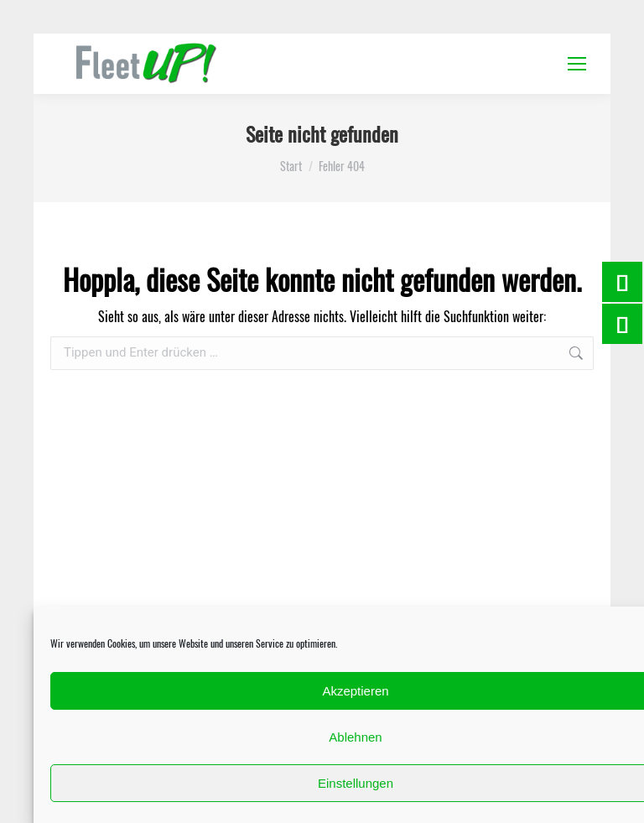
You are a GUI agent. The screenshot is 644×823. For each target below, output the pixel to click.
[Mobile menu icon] (577, 64)
